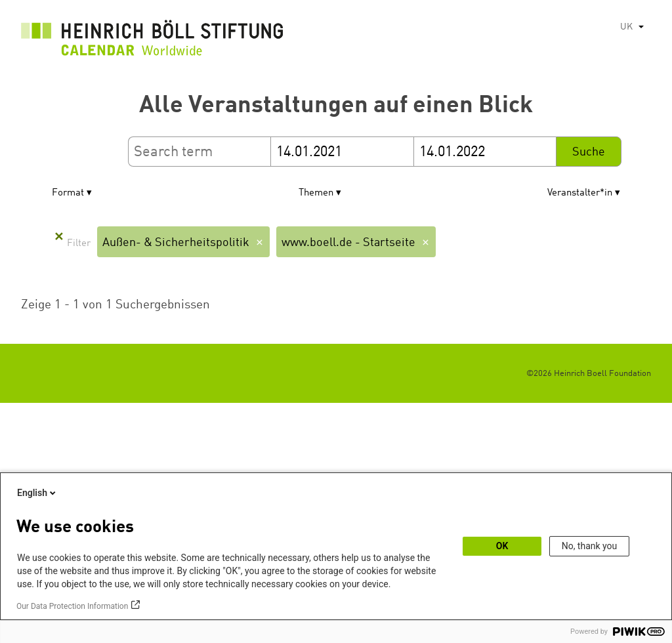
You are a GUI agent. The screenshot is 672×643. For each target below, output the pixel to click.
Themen (316, 193)
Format (68, 193)
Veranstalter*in (580, 193)
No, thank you (590, 546)
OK (502, 546)
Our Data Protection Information (72, 606)
